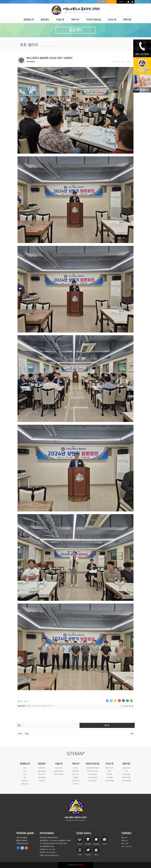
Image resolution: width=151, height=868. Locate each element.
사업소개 (59, 764)
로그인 (112, 2)
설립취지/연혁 (126, 768)
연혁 (25, 778)
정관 (25, 774)
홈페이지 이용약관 (22, 841)
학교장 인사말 (109, 768)
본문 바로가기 (0, 0)
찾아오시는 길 (25, 784)
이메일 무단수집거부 (22, 844)
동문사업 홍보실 (42, 771)
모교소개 (109, 764)
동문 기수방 (42, 774)
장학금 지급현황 (126, 781)
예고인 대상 (25, 781)
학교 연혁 (109, 774)
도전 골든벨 (109, 778)
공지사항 (75, 768)
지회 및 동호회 (42, 778)
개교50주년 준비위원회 (92, 768)
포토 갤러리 (42, 781)
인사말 (25, 768)
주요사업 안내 (59, 768)
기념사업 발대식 (92, 774)
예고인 (109, 771)
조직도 (25, 771)
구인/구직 (75, 784)
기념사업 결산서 (92, 781)
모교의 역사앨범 (109, 781)
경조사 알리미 (75, 781)
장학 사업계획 (126, 774)
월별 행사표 (42, 768)
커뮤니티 (75, 764)
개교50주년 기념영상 (92, 771)
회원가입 (121, 2)
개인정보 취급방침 (22, 838)
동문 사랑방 (75, 771)
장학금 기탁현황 (126, 778)
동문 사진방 (75, 774)
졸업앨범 (75, 778)
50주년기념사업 (92, 764)
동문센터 (42, 764)
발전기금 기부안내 (59, 774)
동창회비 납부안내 (59, 771)
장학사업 (126, 764)
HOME (102, 2)
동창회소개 (25, 764)
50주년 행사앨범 (92, 778)
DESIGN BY (76, 865)
